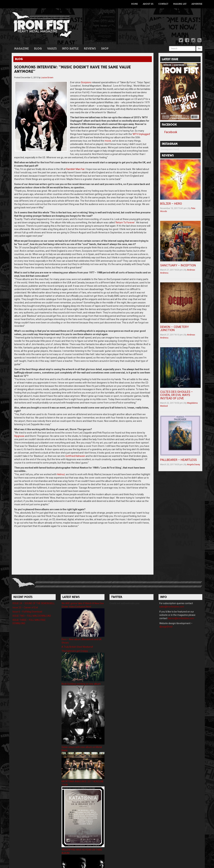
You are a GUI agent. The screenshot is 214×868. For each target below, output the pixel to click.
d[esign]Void (166, 617)
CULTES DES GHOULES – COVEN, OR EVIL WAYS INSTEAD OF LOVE (177, 395)
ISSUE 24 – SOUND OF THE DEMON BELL (34, 593)
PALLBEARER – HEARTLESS (178, 460)
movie (143, 134)
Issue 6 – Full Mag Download (27, 602)
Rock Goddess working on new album (81, 674)
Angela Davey (194, 464)
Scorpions (74, 82)
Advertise (197, 4)
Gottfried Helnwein (75, 446)
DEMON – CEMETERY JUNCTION (174, 329)
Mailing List (180, 4)
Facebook (171, 132)
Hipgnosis (19, 426)
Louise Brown (47, 78)
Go (199, 49)
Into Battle (70, 49)
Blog (38, 49)
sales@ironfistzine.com (172, 597)
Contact (163, 4)
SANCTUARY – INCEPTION (178, 265)
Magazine (21, 49)
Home (135, 4)
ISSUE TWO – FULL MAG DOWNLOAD (32, 606)
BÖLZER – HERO (171, 204)
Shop (105, 49)
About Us (148, 4)
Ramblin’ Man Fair (75, 159)
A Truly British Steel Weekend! (77, 637)
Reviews (90, 49)
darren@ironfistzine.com (181, 608)
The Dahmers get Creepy (75, 641)
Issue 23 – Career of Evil (25, 597)
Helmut (61, 464)
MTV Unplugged (117, 131)
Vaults (52, 49)
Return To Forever (125, 212)
